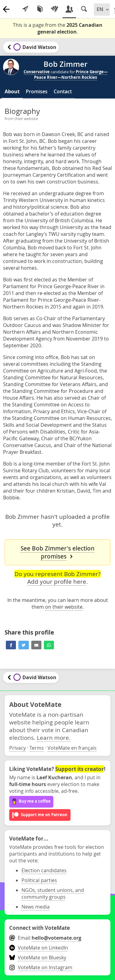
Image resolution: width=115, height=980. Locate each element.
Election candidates (44, 870)
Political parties (39, 880)
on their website (64, 607)
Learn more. (54, 738)
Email (45, 938)
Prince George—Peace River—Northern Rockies (71, 75)
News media (36, 907)
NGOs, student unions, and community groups (53, 893)
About (12, 91)
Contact (63, 91)
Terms (37, 748)
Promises (37, 91)
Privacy (17, 748)
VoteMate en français (72, 748)
